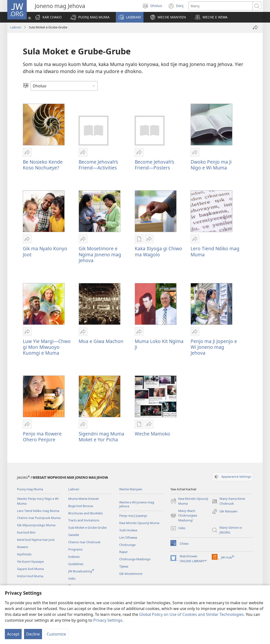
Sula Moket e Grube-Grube (87, 527)
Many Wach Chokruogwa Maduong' (184, 516)
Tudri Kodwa (128, 530)
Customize (56, 634)
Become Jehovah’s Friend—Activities (98, 165)
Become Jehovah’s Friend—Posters (154, 165)
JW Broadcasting (81, 571)
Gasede (74, 535)
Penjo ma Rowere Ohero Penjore (42, 437)
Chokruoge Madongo (135, 559)
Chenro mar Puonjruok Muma (39, 518)
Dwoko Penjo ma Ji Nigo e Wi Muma (211, 165)
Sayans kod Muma (30, 569)
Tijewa (124, 566)
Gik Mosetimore (131, 574)
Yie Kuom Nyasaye (30, 561)
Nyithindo (24, 554)
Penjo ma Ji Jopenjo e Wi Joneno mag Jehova (214, 347)
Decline (33, 634)
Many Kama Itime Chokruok (228, 501)
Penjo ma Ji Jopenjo (133, 516)
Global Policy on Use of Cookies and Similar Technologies (191, 614)
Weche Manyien (131, 489)
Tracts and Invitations (84, 520)
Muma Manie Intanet (84, 499)
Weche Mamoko (152, 434)
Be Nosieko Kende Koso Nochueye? (43, 165)
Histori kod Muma (30, 576)
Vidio (72, 578)
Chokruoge (127, 545)
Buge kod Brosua (81, 506)
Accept (13, 634)
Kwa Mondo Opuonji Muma (139, 523)
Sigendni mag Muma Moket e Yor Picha (101, 437)
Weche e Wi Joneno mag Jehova (137, 504)
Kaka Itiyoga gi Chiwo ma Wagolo (158, 251)
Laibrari (16, 27)
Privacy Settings (108, 620)
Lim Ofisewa (128, 537)
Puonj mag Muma (30, 489)
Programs (75, 549)
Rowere (22, 547)
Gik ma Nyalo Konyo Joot (45, 251)
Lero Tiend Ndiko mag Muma (215, 251)
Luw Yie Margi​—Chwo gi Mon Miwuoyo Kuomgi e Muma (47, 347)
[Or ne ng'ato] (255, 27)
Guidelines (76, 564)
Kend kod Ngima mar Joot (36, 540)
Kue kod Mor (26, 532)
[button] (90, 17)
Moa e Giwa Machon (101, 341)
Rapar (123, 552)
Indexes (74, 557)
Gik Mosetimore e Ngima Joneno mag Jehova (100, 254)
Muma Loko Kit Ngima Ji (159, 344)
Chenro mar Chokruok (84, 542)
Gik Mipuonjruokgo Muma (36, 525)
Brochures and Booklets (85, 513)
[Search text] (221, 6)
